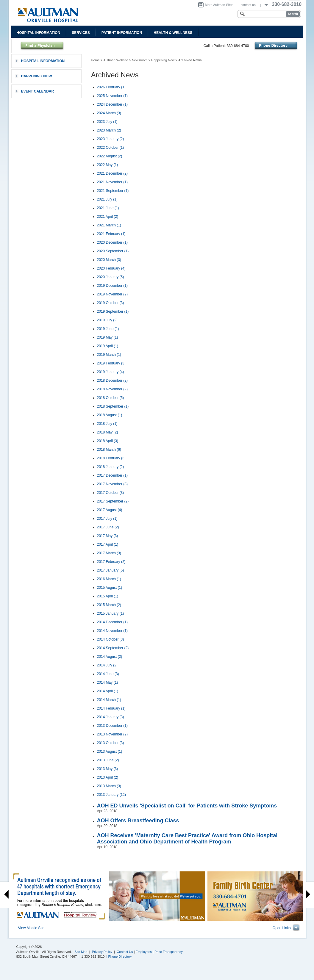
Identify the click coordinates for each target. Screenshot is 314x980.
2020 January (111, 277)
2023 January (111, 139)
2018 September (113, 406)
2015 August (110, 588)
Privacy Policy (102, 952)
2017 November (112, 484)
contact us (248, 5)
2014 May (108, 682)
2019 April (108, 346)
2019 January (111, 372)
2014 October (111, 639)
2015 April (108, 596)
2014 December (112, 622)
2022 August (110, 156)
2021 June (108, 208)
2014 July (107, 665)
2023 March (109, 130)
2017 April (108, 544)
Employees (144, 952)
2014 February (111, 708)
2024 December (112, 104)
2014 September (113, 648)
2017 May (108, 536)
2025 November (112, 96)
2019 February (111, 363)
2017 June (108, 527)
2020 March (109, 260)
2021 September (113, 191)
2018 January (111, 467)
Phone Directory (120, 956)
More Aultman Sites (219, 5)
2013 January (111, 795)
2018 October (111, 398)
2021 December (112, 173)
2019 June (108, 329)
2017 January (111, 570)
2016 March (109, 579)
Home (95, 60)
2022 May (108, 165)
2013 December (112, 726)
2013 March (109, 786)
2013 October (111, 743)
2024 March (109, 113)
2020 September (113, 251)
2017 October (111, 493)
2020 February (111, 268)
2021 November (112, 182)
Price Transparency (169, 952)
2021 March (109, 225)
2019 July (107, 320)
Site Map (81, 952)
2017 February (111, 562)
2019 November (112, 294)
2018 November (112, 389)
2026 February (111, 87)
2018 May (108, 432)
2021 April (108, 217)
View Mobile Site (31, 928)
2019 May (108, 337)
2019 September (113, 311)
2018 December (112, 381)
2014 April (108, 691)
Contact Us (125, 952)
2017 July (107, 519)
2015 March (109, 605)
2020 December (112, 242)
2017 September (113, 501)
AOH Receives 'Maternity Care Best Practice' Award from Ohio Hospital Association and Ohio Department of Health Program (187, 839)
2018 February (111, 458)
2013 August (110, 752)
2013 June (108, 760)
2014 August (110, 657)
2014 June (108, 674)
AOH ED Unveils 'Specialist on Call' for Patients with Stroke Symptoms (187, 806)
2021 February (111, 234)
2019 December (112, 286)
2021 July (107, 199)
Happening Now (163, 60)
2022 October (111, 148)
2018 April (108, 441)
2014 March (109, 700)
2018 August (110, 415)
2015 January (111, 613)
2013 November (112, 734)
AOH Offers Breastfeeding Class (138, 821)
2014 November (112, 631)
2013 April (108, 777)
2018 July (107, 424)
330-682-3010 (287, 4)
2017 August (110, 510)
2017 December (112, 475)
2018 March (109, 450)
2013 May (108, 769)
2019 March (109, 355)
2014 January (111, 717)
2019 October (111, 303)
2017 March (109, 553)
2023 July (107, 122)
